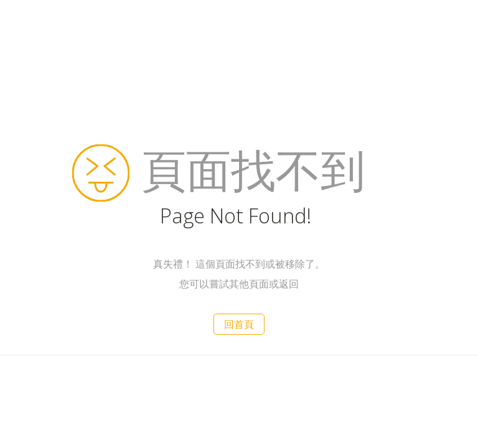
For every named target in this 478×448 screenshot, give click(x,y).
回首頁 (239, 324)
